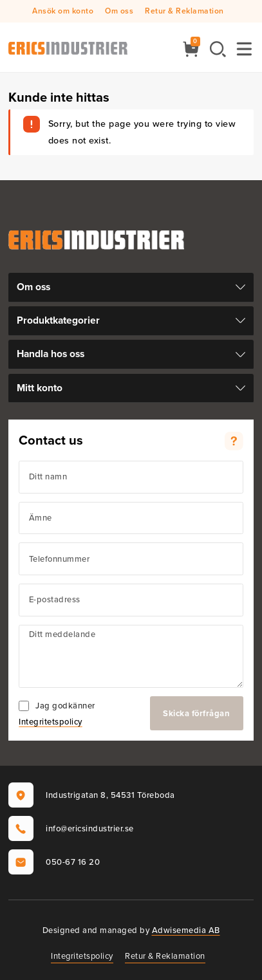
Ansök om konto (63, 11)
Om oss (119, 11)
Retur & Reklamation (184, 11)
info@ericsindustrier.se (71, 828)
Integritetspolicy (51, 722)
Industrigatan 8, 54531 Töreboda (92, 795)
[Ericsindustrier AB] (68, 47)
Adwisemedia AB (186, 930)
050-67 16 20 (54, 862)
